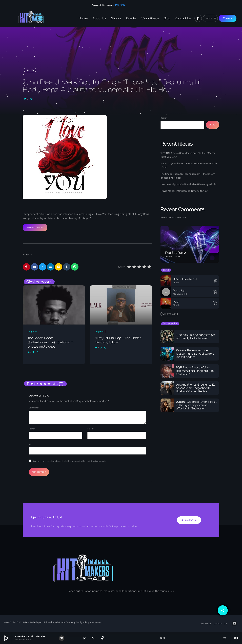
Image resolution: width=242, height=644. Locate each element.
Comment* (34, 408)
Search (164, 118)
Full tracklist (169, 314)
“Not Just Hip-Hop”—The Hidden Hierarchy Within (188, 184)
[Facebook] (198, 18)
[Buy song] (215, 281)
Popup (228, 18)
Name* (32, 429)
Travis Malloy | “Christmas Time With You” (184, 191)
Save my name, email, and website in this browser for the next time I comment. (69, 461)
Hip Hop (30, 70)
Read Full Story (35, 228)
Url (30, 444)
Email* (90, 429)
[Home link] (25, 18)
